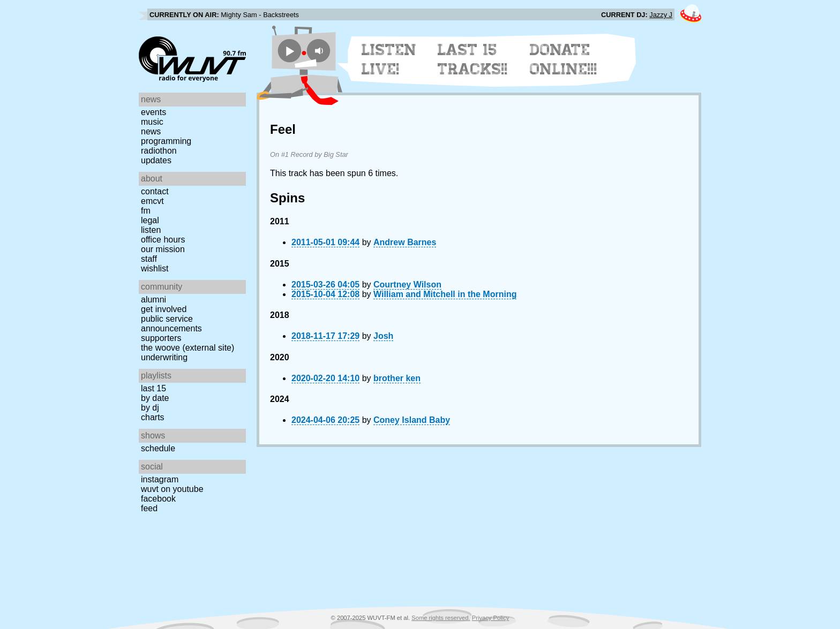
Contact (155, 191)
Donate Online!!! (564, 59)
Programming (166, 141)
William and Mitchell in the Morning (445, 294)
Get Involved (164, 309)
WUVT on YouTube (172, 489)
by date (155, 398)
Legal (150, 220)
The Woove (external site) (187, 348)
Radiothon (159, 151)
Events (153, 112)
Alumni (153, 300)
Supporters (161, 338)
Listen (151, 230)
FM (146, 211)
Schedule (158, 448)
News (151, 131)
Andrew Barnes (405, 242)
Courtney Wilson (407, 285)
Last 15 (153, 388)
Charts (153, 417)
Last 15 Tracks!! (473, 59)
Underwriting (164, 357)
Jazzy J (661, 15)
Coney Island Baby (412, 420)
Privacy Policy (491, 618)
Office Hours (163, 240)
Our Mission (163, 249)
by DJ (150, 408)
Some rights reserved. (441, 618)
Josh (383, 336)
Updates (156, 160)
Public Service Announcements (171, 324)
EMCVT (152, 201)
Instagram (160, 479)
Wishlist (155, 268)
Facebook (158, 499)
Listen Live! (389, 59)
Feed (149, 508)
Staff (149, 259)
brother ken (397, 378)
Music (152, 122)
